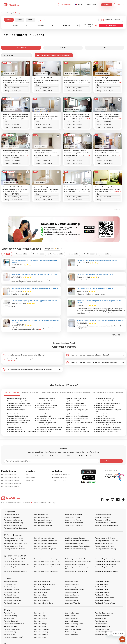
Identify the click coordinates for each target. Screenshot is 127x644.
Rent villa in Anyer (10, 613)
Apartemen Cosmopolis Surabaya (47, 423)
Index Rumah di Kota (93, 452)
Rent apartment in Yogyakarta (11, 483)
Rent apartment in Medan (103, 520)
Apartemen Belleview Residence (17, 423)
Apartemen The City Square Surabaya (107, 425)
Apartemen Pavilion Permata (105, 401)
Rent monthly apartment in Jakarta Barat (108, 562)
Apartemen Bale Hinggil (44, 416)
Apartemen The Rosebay (15, 429)
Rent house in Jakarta (71, 582)
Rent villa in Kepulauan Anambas (14, 624)
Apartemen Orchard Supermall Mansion (19, 401)
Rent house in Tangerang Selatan (45, 584)
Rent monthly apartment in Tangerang (107, 559)
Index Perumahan (54, 456)
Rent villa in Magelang (11, 626)
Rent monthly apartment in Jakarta (15, 559)
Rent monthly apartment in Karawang (107, 572)
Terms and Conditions (39, 503)
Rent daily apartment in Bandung (44, 538)
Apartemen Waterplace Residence (47, 401)
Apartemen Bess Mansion (74, 425)
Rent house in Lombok (102, 595)
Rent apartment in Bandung (10, 477)
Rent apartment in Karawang (13, 520)
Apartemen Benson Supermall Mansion (108, 427)
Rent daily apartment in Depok (104, 543)
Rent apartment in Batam (103, 515)
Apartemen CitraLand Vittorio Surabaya (49, 429)
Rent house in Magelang (11, 598)
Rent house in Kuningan (72, 595)
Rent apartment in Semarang (74, 523)
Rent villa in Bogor (100, 618)
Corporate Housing (66, 5)
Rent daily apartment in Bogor (74, 543)
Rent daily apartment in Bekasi (13, 541)
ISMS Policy (52, 503)
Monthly (20, 20)
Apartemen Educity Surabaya (105, 399)
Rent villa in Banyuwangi (102, 616)
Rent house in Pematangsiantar (105, 598)
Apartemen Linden (72, 408)
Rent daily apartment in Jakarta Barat (107, 541)
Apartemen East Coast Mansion (105, 421)
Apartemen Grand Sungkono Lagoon (77, 410)
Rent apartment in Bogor (42, 517)
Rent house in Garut (40, 595)
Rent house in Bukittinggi (103, 592)
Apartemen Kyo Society (44, 432)
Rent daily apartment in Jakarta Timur (16, 543)
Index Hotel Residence (69, 456)
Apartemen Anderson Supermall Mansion (108, 429)
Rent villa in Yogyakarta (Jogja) (14, 637)
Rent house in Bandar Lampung (74, 590)
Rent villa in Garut (40, 621)
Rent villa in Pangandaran (12, 629)
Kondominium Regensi (44, 403)
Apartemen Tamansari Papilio (105, 408)
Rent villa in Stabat (10, 635)
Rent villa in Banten (71, 616)
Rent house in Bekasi (101, 584)
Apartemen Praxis (101, 416)
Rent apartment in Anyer (12, 515)
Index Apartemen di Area (53, 452)
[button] (32, 355)
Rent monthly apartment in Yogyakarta (46, 572)
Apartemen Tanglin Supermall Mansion (19, 403)
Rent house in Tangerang (42, 582)
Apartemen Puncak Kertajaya (75, 403)
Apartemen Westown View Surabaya (77, 432)
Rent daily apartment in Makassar (14, 549)
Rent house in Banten (102, 590)
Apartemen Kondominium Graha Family (19, 405)
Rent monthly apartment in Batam (106, 567)
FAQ (28, 474)
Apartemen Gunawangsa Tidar (46, 408)
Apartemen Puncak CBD (74, 421)
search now (111, 26)
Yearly (30, 20)
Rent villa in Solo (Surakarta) (104, 632)
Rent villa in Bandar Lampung (104, 613)
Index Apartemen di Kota (36, 452)
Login (119, 5)
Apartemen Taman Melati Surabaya (77, 416)
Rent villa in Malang (40, 626)
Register (107, 5)
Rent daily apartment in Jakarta (14, 538)
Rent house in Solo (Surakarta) (44, 603)
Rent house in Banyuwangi (12, 592)
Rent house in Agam (41, 587)
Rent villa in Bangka (40, 616)
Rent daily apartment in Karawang (105, 549)
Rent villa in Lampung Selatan (74, 624)
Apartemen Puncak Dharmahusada (77, 418)
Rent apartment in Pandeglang (13, 523)
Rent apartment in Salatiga (43, 523)
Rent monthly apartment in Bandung (46, 559)
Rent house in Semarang (103, 600)
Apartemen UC (41, 414)
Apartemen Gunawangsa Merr (16, 399)
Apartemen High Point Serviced (105, 405)
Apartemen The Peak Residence (76, 405)
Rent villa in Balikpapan (72, 613)
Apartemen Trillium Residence (46, 399)
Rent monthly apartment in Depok (105, 564)
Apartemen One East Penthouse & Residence (50, 418)
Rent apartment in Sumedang (13, 525)
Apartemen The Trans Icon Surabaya (107, 432)
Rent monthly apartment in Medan (15, 567)
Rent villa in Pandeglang (102, 626)
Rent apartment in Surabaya (11, 486)
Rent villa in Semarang (41, 632)
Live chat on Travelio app (61, 474)
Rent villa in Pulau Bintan (42, 629)
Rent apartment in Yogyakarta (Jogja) (16, 528)
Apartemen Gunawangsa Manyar (76, 399)
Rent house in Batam (41, 592)
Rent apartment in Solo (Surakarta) (106, 523)
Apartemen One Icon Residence (17, 418)
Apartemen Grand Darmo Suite (76, 429)
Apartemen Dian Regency (104, 414)
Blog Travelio (31, 477)
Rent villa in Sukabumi (41, 635)
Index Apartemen (68, 452)
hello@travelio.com (59, 477)
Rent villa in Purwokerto (102, 629)
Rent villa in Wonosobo (102, 635)
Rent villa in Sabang (10, 632)
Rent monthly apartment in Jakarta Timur (17, 564)
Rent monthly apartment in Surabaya (76, 559)
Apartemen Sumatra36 (44, 421)
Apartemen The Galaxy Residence (77, 427)
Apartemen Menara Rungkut (16, 410)
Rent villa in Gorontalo (71, 621)
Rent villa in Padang (71, 626)
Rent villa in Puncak (40, 637)
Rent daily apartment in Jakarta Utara (46, 541)
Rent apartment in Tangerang (74, 525)
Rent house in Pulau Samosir (13, 600)
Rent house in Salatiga (72, 600)
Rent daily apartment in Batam (104, 546)
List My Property (92, 5)
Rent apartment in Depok (72, 517)
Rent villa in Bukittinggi (11, 621)
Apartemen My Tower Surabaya (106, 418)
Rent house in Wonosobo (72, 603)
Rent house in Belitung (72, 592)
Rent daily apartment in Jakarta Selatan (77, 541)
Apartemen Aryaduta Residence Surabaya (79, 423)
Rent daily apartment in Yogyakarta (45, 549)
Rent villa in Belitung (40, 618)
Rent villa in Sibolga (71, 632)
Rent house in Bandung (102, 582)
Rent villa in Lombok (101, 624)
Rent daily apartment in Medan (13, 546)
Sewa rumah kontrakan (11, 582)
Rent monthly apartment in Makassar (15, 572)
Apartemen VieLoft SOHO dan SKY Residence (21, 432)
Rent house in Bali (100, 587)
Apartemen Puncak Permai (75, 401)
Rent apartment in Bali (9, 474)
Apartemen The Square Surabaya (17, 416)
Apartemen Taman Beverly (75, 414)
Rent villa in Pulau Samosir (73, 629)
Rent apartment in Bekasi (12, 517)
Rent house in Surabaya (72, 584)
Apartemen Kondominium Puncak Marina (108, 423)
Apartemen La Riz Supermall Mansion (19, 421)
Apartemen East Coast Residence (47, 405)
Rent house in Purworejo (42, 600)
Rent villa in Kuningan (41, 624)
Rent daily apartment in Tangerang (106, 538)
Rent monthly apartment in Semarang (76, 572)
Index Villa (81, 456)
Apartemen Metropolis (14, 408)
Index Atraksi (80, 452)
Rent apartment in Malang (73, 520)
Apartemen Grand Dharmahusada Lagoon (49, 427)
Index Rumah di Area (40, 456)
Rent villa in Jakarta (101, 621)
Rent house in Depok (10, 584)
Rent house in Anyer (71, 587)
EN (79, 5)
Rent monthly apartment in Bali (44, 567)
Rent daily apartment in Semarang (75, 549)
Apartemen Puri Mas (13, 414)
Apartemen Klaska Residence (16, 425)
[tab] (32, 355)
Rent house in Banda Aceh (42, 590)
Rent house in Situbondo (12, 603)
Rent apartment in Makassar (43, 520)
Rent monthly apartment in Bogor (75, 564)
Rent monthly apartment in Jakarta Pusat (47, 564)
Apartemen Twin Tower (44, 410)
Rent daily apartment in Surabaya (75, 538)
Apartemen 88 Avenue (14, 427)
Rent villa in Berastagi (71, 618)
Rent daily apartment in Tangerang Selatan (78, 546)
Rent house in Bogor (10, 587)
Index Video (90, 456)
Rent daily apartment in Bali (43, 546)
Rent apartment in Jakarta (10, 480)
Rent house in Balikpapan (12, 590)
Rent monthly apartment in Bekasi (15, 562)
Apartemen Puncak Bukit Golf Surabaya (108, 403)
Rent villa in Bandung (10, 616)
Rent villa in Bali (39, 613)
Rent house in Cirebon (11, 595)
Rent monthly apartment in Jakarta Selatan (78, 562)
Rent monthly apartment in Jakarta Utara (47, 562)
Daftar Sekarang (111, 461)
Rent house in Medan (71, 598)
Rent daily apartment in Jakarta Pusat (46, 543)
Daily (9, 20)
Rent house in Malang (41, 598)
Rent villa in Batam (10, 618)
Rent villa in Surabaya (71, 635)
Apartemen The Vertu (43, 425)
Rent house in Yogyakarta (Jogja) (105, 603)
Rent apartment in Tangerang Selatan (107, 525)
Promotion (30, 480)
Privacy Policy (26, 503)
